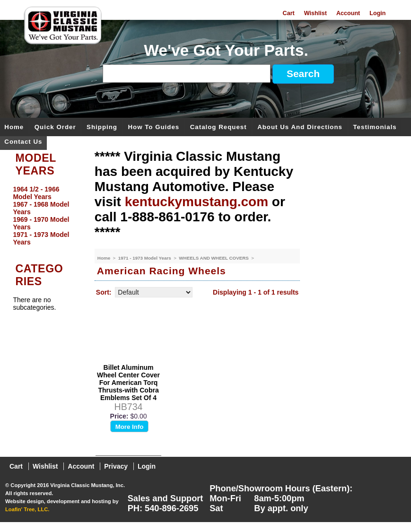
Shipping (102, 127)
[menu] (45, 216)
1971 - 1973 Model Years (145, 258)
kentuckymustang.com (197, 202)
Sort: (104, 292)
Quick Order (55, 127)
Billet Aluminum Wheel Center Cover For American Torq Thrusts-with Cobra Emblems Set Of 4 (128, 383)
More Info (130, 427)
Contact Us (23, 142)
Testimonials (375, 127)
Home (14, 127)
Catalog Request (219, 127)
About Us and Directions (300, 127)
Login (377, 13)
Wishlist (315, 13)
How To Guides (153, 127)
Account (348, 13)
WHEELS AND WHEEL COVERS (214, 258)
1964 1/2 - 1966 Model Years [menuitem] (36, 193)
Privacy (116, 466)
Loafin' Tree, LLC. (27, 509)
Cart (289, 13)
